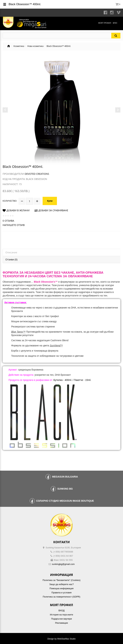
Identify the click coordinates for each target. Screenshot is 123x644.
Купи (50, 201)
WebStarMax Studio (67, 638)
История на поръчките (61, 614)
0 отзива (8, 220)
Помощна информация (61, 588)
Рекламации (61, 622)
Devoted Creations (37, 174)
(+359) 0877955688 (63, 551)
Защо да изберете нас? (61, 584)
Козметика (19, 46)
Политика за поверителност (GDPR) (62, 596)
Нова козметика (35, 46)
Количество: (10, 201)
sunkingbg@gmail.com (63, 564)
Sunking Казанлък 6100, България (63, 547)
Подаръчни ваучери (61, 618)
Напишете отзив (14, 224)
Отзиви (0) (11, 259)
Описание (11, 252)
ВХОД (61, 610)
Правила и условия (61, 592)
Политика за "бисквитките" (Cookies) (61, 580)
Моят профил (105, 23)
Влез (115, 23)
